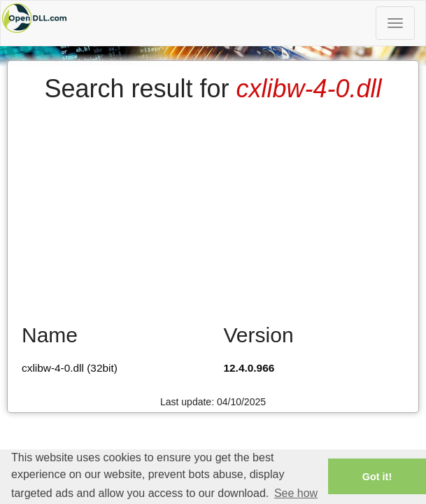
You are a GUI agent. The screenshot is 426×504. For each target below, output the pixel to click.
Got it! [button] (377, 477)
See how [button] (296, 493)
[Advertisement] (213, 208)
